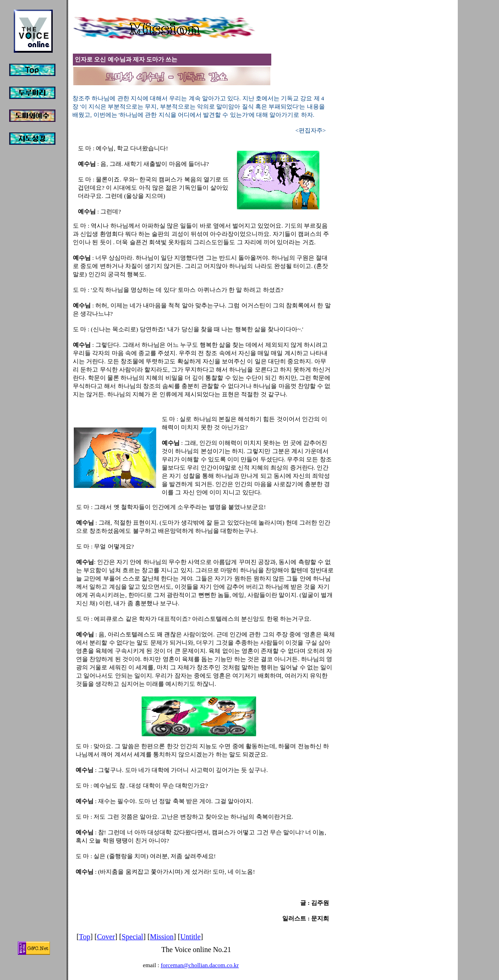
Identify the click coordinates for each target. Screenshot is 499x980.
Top (85, 937)
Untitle (190, 937)
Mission (162, 937)
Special (132, 937)
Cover (106, 937)
